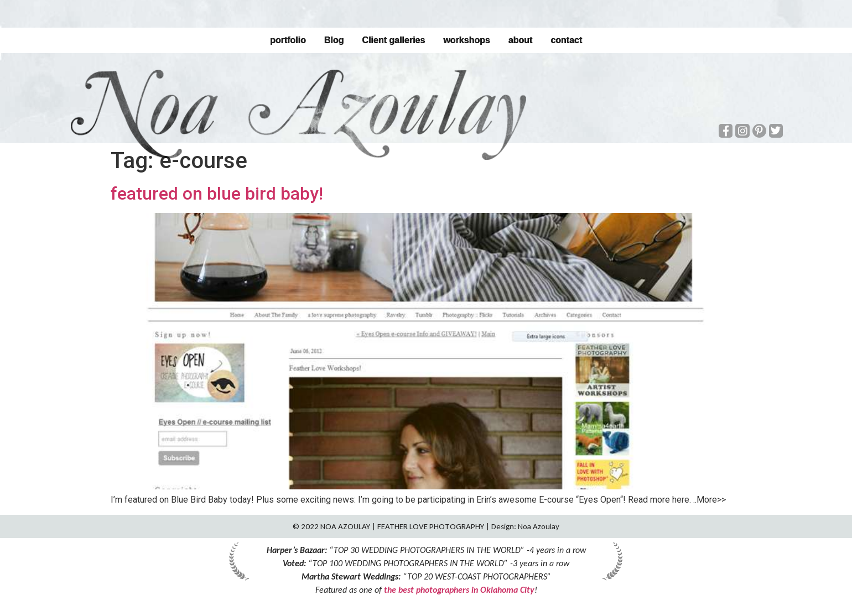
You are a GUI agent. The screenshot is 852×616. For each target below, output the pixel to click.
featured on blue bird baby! (217, 194)
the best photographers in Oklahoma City (459, 590)
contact (566, 40)
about (521, 40)
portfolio (288, 40)
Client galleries (393, 40)
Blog (334, 40)
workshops (466, 40)
